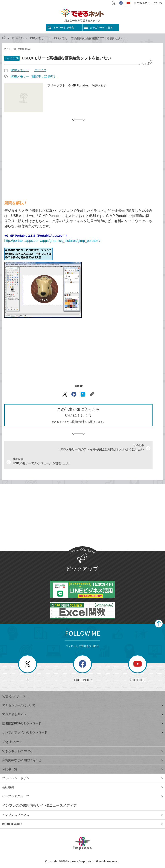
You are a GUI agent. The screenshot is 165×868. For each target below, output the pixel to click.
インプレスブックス (82, 815)
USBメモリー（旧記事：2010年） (34, 76)
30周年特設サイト (82, 714)
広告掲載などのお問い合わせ (82, 760)
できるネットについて (149, 3)
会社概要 (82, 787)
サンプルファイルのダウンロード (82, 732)
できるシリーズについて (82, 705)
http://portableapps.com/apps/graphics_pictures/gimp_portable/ (52, 241)
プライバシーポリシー (82, 778)
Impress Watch (82, 824)
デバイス (17, 38)
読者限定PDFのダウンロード (82, 723)
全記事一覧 (82, 769)
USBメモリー (38, 38)
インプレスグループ (82, 796)
